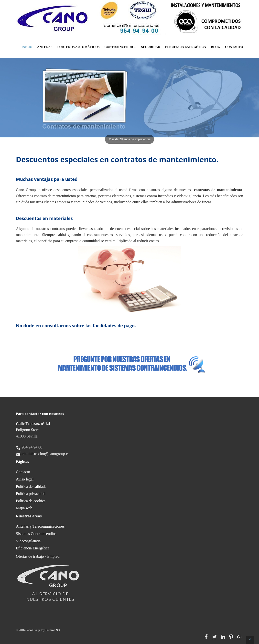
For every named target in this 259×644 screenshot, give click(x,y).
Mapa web (24, 508)
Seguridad (151, 47)
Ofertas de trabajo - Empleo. (38, 556)
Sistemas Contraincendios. (37, 534)
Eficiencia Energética (186, 47)
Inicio (27, 47)
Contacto (234, 47)
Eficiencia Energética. (33, 548)
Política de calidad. (31, 486)
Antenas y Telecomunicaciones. (41, 526)
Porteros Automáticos (78, 47)
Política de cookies (31, 501)
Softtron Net (53, 630)
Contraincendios (120, 47)
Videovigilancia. (29, 541)
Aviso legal (25, 479)
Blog (216, 47)
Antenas (45, 47)
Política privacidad (31, 494)
